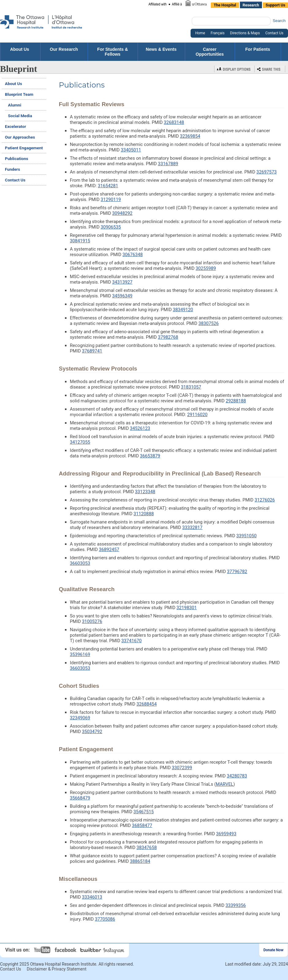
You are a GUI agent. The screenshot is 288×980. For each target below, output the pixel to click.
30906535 (111, 227)
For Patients (258, 52)
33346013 (92, 897)
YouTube (43, 950)
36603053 (80, 563)
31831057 (191, 387)
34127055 (80, 442)
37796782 (237, 572)
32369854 (190, 136)
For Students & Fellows (112, 52)
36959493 (226, 834)
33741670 (131, 641)
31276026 (265, 500)
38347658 (147, 848)
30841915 (80, 241)
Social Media (20, 116)
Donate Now (273, 950)
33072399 (182, 768)
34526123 (140, 428)
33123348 (145, 492)
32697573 (267, 172)
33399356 (236, 905)
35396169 (80, 654)
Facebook (67, 950)
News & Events (161, 52)
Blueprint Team (19, 94)
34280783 (237, 776)
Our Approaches (20, 137)
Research (251, 5)
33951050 (246, 536)
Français (217, 33)
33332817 (192, 527)
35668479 (80, 798)
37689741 (92, 351)
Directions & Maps (245, 33)
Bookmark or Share (270, 69)
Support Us (275, 5)
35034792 (92, 732)
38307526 (209, 323)
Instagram (114, 950)
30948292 (122, 213)
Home (200, 33)
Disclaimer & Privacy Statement (57, 969)
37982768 (168, 337)
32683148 (174, 122)
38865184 (140, 861)
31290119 (111, 199)
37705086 (105, 919)
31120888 (144, 514)
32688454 (146, 704)
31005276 (92, 621)
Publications (17, 158)
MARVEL (224, 784)
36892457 (109, 550)
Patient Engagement (24, 148)
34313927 (122, 282)
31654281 (108, 186)
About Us (20, 49)
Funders (13, 169)
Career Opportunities (210, 52)
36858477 (142, 825)
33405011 (131, 150)
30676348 (133, 255)
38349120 (183, 310)
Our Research (64, 52)
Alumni (15, 105)
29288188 (236, 401)
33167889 (168, 164)
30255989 (206, 268)
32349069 (80, 718)
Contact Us (274, 33)
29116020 (197, 415)
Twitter (91, 950)
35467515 (144, 812)
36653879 (150, 456)
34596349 (122, 296)
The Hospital (225, 5)
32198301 (187, 608)
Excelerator (15, 126)
